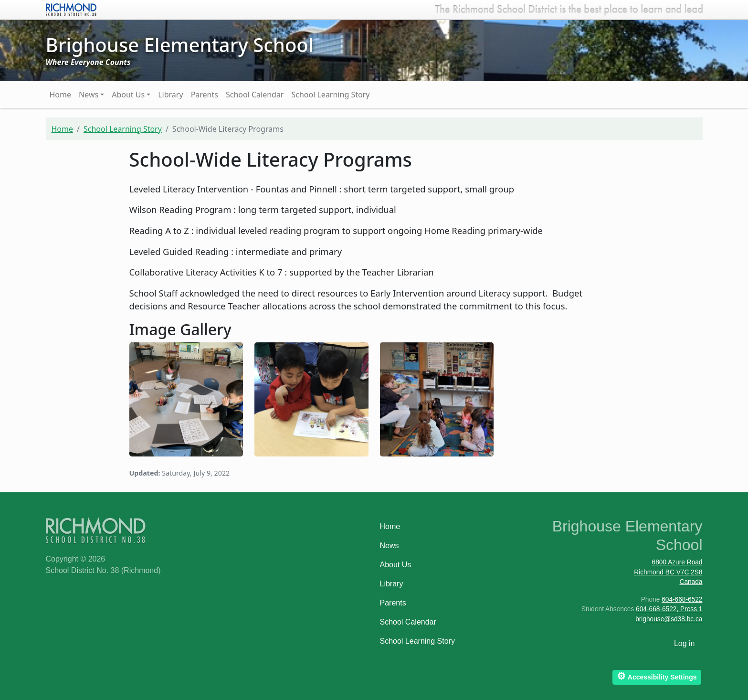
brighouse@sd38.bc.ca (669, 619)
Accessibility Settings (657, 676)
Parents (205, 95)
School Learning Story (330, 95)
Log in (685, 643)
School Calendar (255, 95)
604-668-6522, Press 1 (669, 609)
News (89, 95)
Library (170, 95)
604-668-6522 (682, 599)
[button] (186, 398)
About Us (128, 95)
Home (61, 95)
